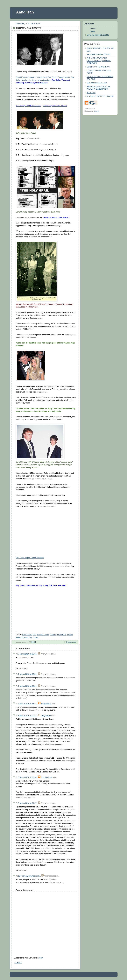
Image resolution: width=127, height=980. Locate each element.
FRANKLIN (62, 635)
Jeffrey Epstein (22, 637)
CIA (35, 635)
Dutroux (53, 635)
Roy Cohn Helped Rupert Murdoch (30, 558)
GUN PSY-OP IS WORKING (98, 67)
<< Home (18, 963)
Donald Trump (43, 635)
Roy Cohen (34, 637)
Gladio (70, 635)
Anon (93, 31)
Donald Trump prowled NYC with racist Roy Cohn (36, 77)
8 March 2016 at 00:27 (28, 716)
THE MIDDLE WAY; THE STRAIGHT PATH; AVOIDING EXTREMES (99, 61)
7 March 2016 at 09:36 (28, 686)
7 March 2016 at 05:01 (28, 654)
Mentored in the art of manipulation (36, 80)
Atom (41, 958)
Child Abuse (27, 635)
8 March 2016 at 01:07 (28, 803)
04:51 (34, 642)
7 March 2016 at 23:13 (28, 704)
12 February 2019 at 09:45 (29, 876)
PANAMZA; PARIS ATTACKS (99, 54)
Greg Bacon (46, 716)
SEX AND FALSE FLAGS (97, 83)
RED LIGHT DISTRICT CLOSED (100, 96)
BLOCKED (91, 93)
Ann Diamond (46, 777)
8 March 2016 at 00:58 (28, 777)
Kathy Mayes (46, 704)
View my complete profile (98, 35)
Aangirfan (25, 12)
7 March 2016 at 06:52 (28, 674)
